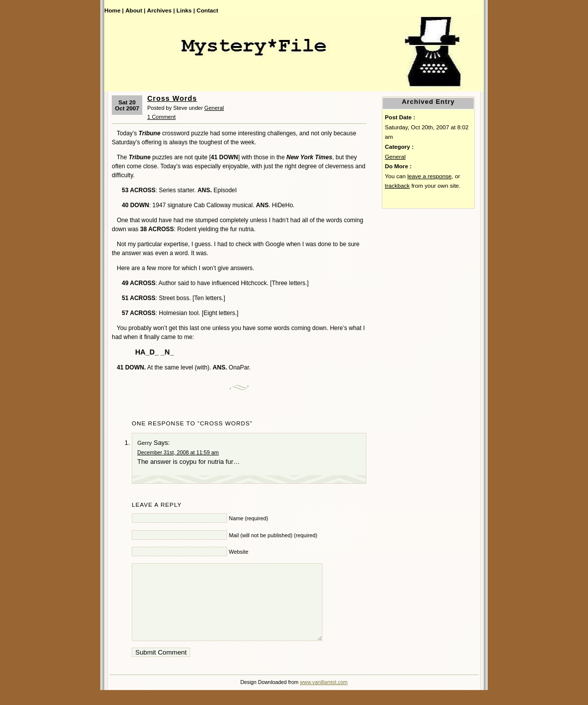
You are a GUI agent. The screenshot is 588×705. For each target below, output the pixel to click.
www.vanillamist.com (324, 697)
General (214, 108)
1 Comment (161, 117)
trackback (397, 185)
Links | (186, 10)
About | (135, 10)
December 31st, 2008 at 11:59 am (178, 452)
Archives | (161, 10)
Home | (114, 10)
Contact (207, 10)
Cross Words (172, 98)
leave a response (430, 176)
